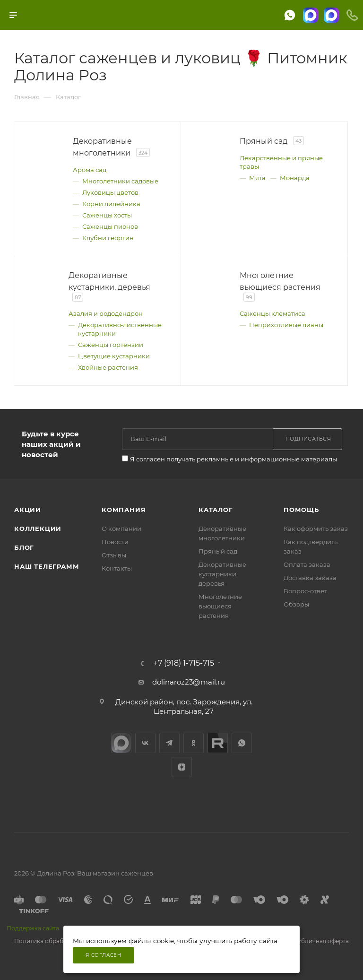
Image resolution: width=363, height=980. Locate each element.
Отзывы (114, 555)
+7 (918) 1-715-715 (184, 663)
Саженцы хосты (107, 215)
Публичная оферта (321, 941)
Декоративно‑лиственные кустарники (120, 329)
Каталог (216, 510)
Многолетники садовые (120, 181)
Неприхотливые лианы (286, 325)
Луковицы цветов (110, 192)
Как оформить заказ (316, 529)
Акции (28, 510)
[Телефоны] (352, 15)
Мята (257, 178)
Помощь (301, 510)
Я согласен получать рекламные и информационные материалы (233, 459)
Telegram (169, 743)
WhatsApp (242, 743)
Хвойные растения (108, 367)
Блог (24, 547)
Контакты (117, 568)
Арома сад (90, 170)
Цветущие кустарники (114, 356)
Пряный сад (218, 551)
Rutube (218, 743)
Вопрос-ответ (305, 591)
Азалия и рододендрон (106, 313)
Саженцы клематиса (272, 313)
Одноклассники (194, 743)
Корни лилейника (111, 204)
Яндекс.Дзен (182, 767)
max (121, 743)
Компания (124, 510)
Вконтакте (145, 743)
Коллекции (38, 529)
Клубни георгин (108, 238)
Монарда (295, 178)
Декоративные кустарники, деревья (222, 574)
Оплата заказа (307, 564)
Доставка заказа (310, 578)
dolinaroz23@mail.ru (189, 682)
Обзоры (296, 604)
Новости (115, 542)
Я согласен (104, 955)
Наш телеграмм (47, 566)
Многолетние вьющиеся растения (220, 606)
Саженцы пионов (110, 226)
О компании (121, 529)
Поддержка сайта (33, 928)
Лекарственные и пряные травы (281, 162)
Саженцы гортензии (111, 345)
